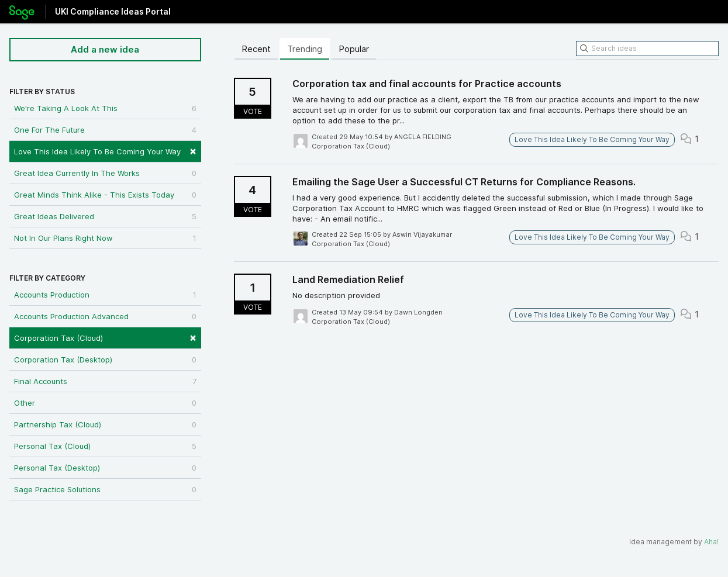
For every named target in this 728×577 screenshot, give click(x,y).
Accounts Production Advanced (105, 316)
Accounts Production (105, 295)
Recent (256, 49)
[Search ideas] (647, 49)
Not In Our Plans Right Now (105, 238)
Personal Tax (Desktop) (105, 468)
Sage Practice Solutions (105, 489)
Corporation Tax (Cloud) (105, 337)
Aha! (711, 542)
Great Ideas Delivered (105, 216)
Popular (354, 49)
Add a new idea (105, 49)
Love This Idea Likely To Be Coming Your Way (105, 151)
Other (105, 403)
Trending (305, 49)
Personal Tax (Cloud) (105, 446)
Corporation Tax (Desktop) (105, 360)
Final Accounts (105, 381)
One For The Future (105, 130)
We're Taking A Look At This (105, 108)
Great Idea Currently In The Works (105, 173)
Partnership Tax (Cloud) (105, 424)
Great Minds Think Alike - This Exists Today (105, 195)
